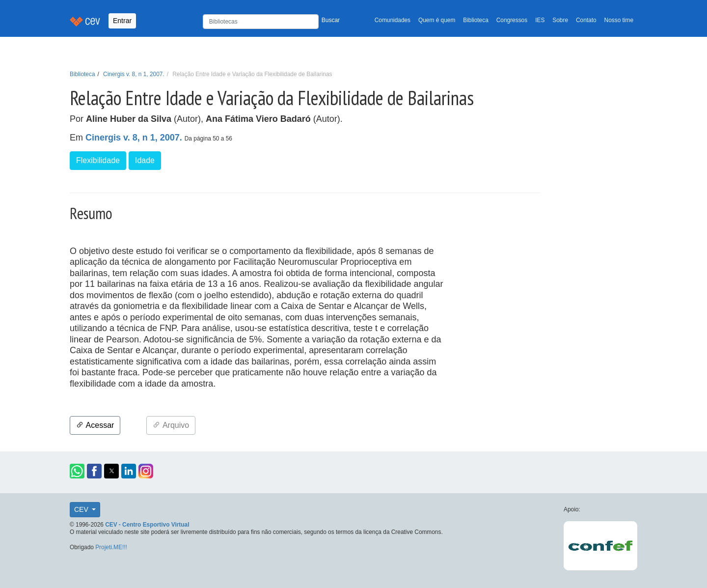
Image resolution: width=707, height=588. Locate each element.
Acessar (95, 425)
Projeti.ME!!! (111, 547)
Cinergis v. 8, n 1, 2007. (134, 74)
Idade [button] (145, 160)
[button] (77, 471)
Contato (586, 20)
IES (540, 20)
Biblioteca (476, 20)
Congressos (512, 20)
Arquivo (171, 425)
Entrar (122, 21)
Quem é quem (437, 20)
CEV (82, 509)
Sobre (560, 20)
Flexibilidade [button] (98, 160)
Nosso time (619, 20)
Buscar (331, 20)
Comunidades (393, 20)
